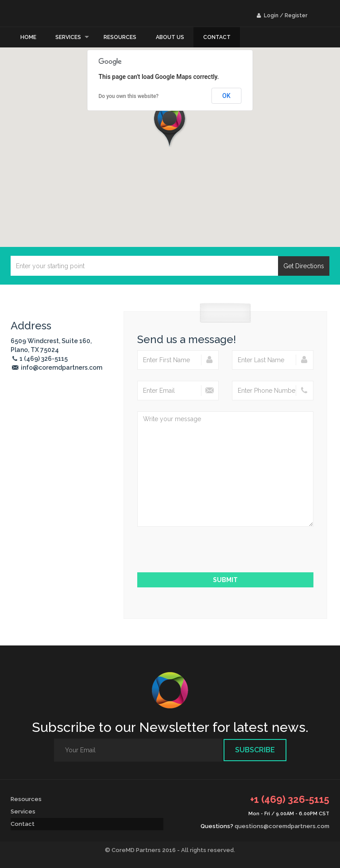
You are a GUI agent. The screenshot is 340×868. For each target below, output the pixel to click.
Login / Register (282, 16)
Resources (120, 37)
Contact (217, 37)
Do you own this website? (129, 96)
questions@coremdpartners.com (282, 826)
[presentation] (225, 555)
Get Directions (304, 266)
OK (226, 96)
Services (68, 37)
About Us (170, 37)
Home (28, 37)
